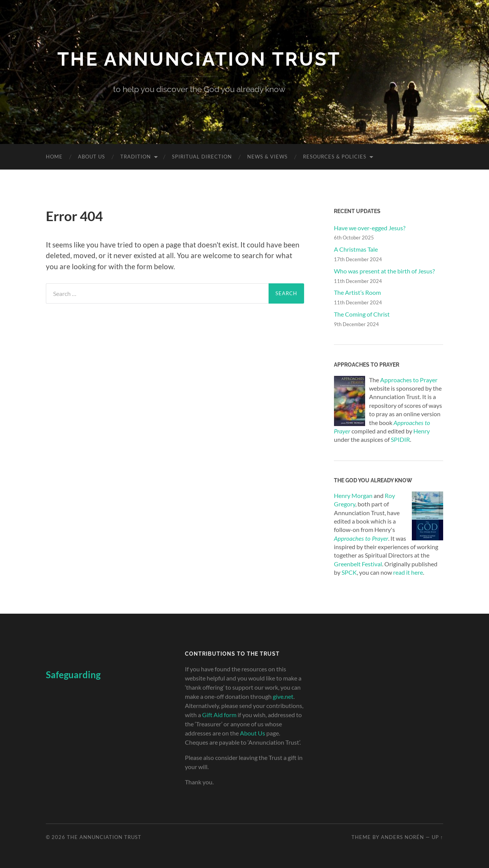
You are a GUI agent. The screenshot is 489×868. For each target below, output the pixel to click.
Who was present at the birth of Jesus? (384, 271)
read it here (408, 572)
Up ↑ (437, 837)
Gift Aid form (219, 715)
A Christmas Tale (356, 249)
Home (54, 157)
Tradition (136, 157)
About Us (91, 157)
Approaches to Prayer (409, 380)
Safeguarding (73, 675)
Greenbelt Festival (358, 564)
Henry (422, 431)
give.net (283, 696)
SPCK (349, 572)
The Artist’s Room (357, 292)
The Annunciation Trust (199, 59)
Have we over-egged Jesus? (370, 228)
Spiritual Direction (202, 157)
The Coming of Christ (362, 314)
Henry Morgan (353, 495)
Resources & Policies (335, 157)
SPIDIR (400, 439)
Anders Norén (402, 837)
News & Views (267, 157)
